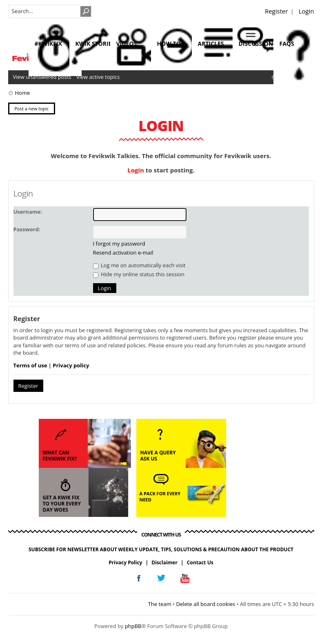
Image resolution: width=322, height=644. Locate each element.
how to (169, 44)
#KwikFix (48, 44)
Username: (28, 212)
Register (276, 11)
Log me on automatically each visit (139, 265)
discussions (258, 44)
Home (23, 93)
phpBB (133, 626)
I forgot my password (119, 244)
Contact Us (200, 562)
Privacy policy (71, 365)
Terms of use (30, 365)
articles (211, 44)
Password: (27, 229)
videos (127, 44)
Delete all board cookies (205, 604)
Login (306, 11)
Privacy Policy (125, 562)
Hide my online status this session (139, 274)
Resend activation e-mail (123, 253)
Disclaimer (164, 562)
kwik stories (95, 44)
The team (160, 604)
